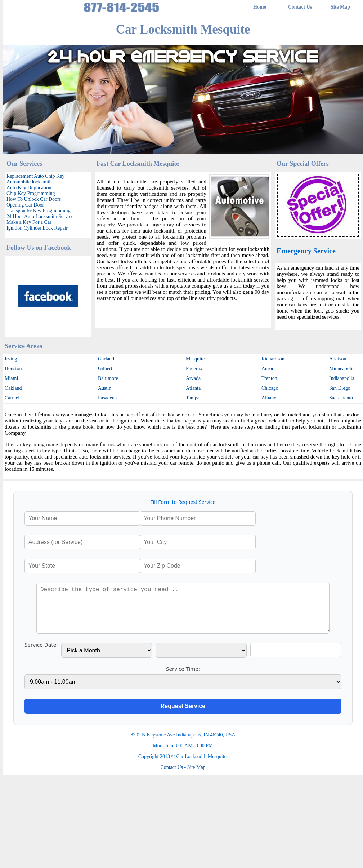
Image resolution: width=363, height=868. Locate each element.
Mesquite (195, 359)
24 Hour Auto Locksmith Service (40, 216)
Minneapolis (342, 369)
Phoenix (194, 369)
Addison (338, 359)
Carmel (12, 398)
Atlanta (193, 388)
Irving (11, 359)
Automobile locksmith (29, 182)
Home (260, 7)
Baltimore (108, 378)
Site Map (340, 7)
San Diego (340, 388)
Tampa (193, 398)
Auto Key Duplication (29, 188)
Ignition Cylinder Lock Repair (37, 228)
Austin (105, 388)
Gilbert (105, 369)
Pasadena (107, 398)
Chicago (270, 388)
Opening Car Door (25, 205)
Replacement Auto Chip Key (35, 176)
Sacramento (341, 398)
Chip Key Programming (31, 193)
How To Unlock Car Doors (34, 199)
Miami (11, 378)
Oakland (13, 388)
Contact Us (300, 7)
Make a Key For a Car (29, 222)
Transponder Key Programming (39, 211)
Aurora (269, 369)
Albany (269, 398)
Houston (13, 369)
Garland (106, 359)
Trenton (269, 378)
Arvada (193, 378)
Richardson (273, 359)
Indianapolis (342, 378)
